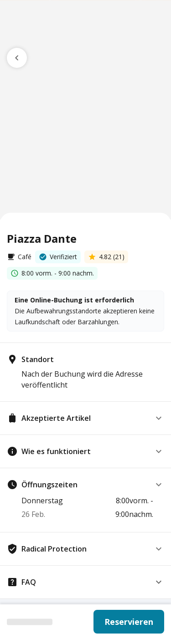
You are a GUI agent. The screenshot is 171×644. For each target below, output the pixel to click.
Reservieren (129, 622)
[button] (85, 418)
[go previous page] (17, 58)
